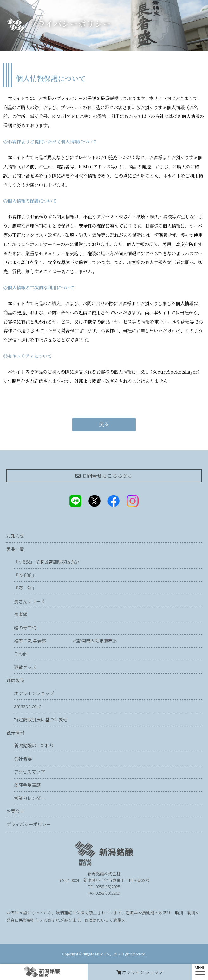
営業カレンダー (29, 798)
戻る (104, 424)
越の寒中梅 (25, 627)
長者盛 (21, 614)
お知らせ (15, 536)
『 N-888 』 (25, 575)
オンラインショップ (34, 693)
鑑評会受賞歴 (27, 785)
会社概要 (23, 759)
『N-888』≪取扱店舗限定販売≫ (47, 562)
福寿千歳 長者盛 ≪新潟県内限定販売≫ (65, 641)
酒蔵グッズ (25, 667)
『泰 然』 (42, 588)
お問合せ (15, 811)
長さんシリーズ (29, 601)
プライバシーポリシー (29, 824)
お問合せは (104, 476)
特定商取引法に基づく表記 (41, 719)
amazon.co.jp (28, 706)
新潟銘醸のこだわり (34, 745)
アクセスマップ (29, 771)
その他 (21, 654)
